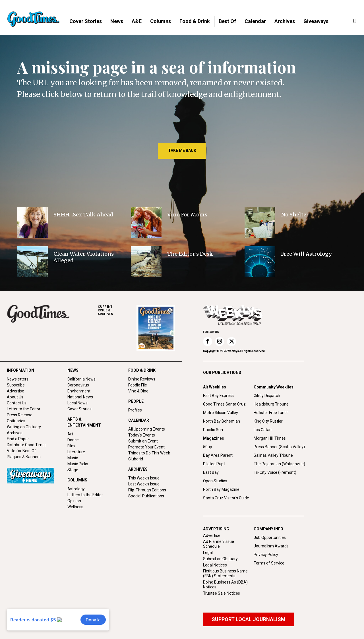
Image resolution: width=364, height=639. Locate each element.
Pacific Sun (213, 430)
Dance (73, 440)
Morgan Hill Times (270, 438)
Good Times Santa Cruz (224, 404)
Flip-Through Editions (147, 490)
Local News (77, 403)
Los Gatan (263, 430)
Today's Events (142, 435)
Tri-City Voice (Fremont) (275, 472)
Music (73, 458)
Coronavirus (78, 385)
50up (208, 447)
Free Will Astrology (307, 254)
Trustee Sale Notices (222, 593)
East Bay (211, 472)
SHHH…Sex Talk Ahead (83, 215)
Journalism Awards (271, 546)
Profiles (135, 410)
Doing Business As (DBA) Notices (225, 585)
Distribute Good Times (27, 445)
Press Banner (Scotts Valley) (279, 447)
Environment (79, 391)
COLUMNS (77, 480)
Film (71, 446)
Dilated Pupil (214, 464)
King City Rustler (268, 421)
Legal (208, 553)
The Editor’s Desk (190, 254)
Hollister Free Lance (271, 413)
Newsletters (18, 379)
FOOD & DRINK (142, 370)
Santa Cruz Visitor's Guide (226, 498)
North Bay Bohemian (222, 421)
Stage (73, 470)
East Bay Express (218, 396)
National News (80, 397)
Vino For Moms (187, 215)
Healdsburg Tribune (271, 404)
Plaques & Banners (24, 457)
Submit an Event (143, 441)
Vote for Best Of (21, 451)
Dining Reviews (142, 379)
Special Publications (146, 496)
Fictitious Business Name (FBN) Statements (225, 573)
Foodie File (138, 385)
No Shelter (295, 215)
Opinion (74, 501)
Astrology (76, 489)
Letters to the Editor (85, 495)
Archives (15, 433)
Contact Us (17, 403)
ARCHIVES (117, 310)
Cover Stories (79, 409)
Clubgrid (136, 459)
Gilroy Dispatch (267, 396)
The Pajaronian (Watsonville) (279, 464)
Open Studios (215, 481)
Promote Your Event (146, 447)
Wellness (75, 507)
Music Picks (78, 464)
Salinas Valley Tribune (273, 455)
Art (70, 434)
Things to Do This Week (149, 453)
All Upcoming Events (147, 429)
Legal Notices (215, 565)
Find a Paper (18, 439)
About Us (15, 397)
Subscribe (16, 385)
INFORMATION (20, 370)
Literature (76, 452)
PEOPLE (136, 401)
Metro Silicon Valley (221, 413)
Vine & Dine (138, 391)
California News (81, 379)
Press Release (20, 415)
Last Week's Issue (144, 484)
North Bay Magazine (221, 489)
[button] (354, 21)
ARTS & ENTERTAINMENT (84, 422)
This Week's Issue (144, 478)
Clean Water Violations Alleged (84, 257)
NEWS (73, 370)
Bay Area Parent (218, 455)
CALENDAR (139, 420)
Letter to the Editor (24, 409)
